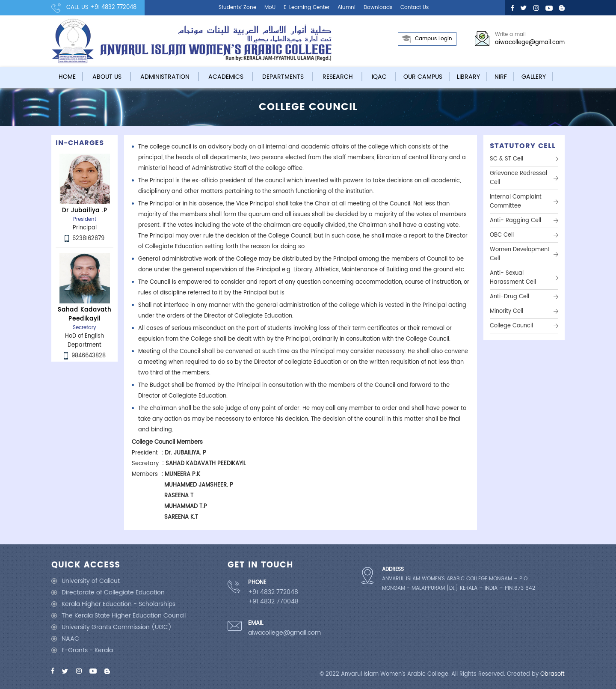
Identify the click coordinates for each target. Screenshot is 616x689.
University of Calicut (91, 581)
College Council (511, 326)
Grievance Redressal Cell (518, 178)
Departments (283, 77)
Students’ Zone (237, 7)
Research (338, 77)
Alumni (346, 7)
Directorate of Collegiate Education (113, 592)
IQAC (379, 77)
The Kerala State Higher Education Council (124, 616)
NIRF (501, 77)
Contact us (415, 7)
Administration (165, 77)
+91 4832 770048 (273, 602)
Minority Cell (506, 311)
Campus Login (434, 39)
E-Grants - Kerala (87, 650)
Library (468, 77)
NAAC (70, 639)
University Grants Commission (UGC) (117, 627)
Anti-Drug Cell (509, 297)
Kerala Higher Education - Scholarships (118, 604)
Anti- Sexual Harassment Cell (513, 278)
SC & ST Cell (506, 159)
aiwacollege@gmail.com (530, 43)
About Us (107, 77)
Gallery (534, 77)
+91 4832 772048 (113, 7)
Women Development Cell (520, 254)
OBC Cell (502, 235)
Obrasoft (552, 674)
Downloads (378, 7)
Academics (226, 77)
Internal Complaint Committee (516, 202)
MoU (270, 7)
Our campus (423, 77)
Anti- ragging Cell (515, 221)
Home (67, 77)
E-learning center (307, 7)
